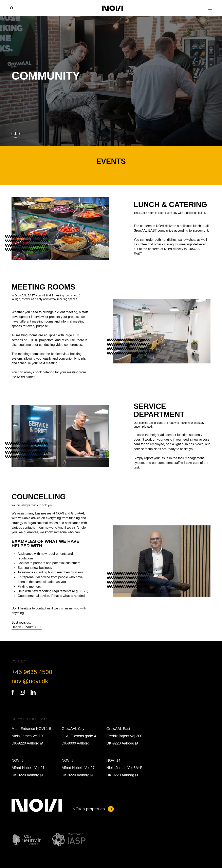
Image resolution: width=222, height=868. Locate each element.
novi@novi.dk (30, 681)
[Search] (12, 8)
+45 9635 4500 (32, 672)
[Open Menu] (210, 8)
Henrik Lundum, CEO (27, 627)
